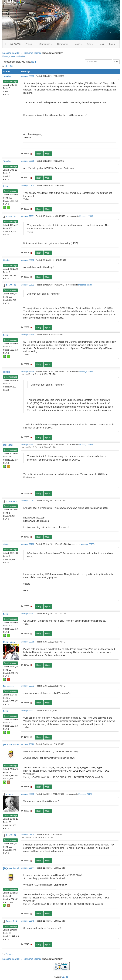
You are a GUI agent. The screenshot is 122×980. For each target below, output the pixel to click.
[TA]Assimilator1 (11, 745)
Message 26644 (28, 868)
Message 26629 (28, 835)
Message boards (11, 53)
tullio (5, 186)
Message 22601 (28, 216)
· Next (10, 66)
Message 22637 (28, 445)
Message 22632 (28, 285)
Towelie (7, 76)
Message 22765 (28, 642)
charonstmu (12, 501)
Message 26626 (28, 744)
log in (34, 62)
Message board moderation (14, 56)
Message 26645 (28, 921)
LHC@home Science (31, 53)
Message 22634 (28, 335)
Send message (10, 82)
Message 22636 (28, 372)
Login (112, 44)
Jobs (79, 44)
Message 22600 (28, 186)
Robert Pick (11, 921)
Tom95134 (11, 217)
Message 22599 (28, 161)
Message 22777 (28, 711)
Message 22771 (28, 686)
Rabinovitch (9, 642)
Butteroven (9, 686)
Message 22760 (28, 544)
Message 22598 (28, 76)
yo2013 (9, 794)
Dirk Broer (8, 445)
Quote (48, 154)
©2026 (61, 977)
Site (90, 44)
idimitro (7, 260)
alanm (6, 544)
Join (102, 44)
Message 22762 (28, 614)
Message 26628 (28, 794)
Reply (39, 154)
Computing (46, 44)
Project (30, 44)
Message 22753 (28, 501)
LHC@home (13, 44)
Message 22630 (28, 260)
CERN (65, 977)
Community (64, 44)
